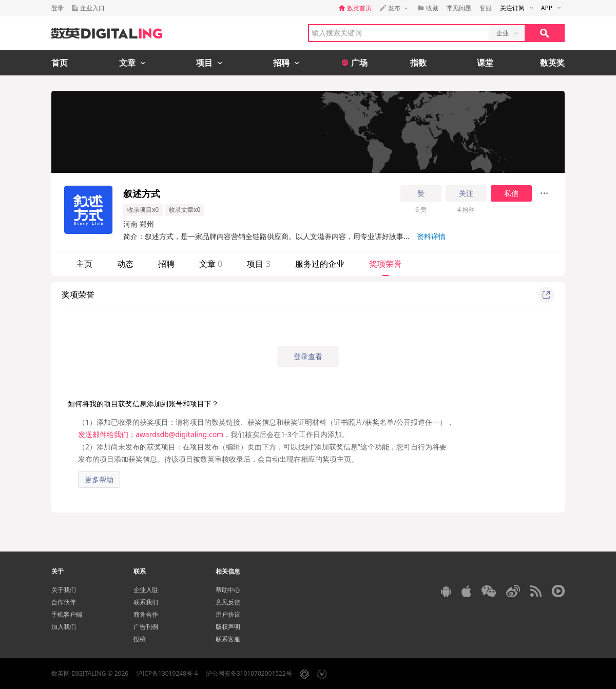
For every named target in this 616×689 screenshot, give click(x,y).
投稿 (140, 639)
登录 (57, 8)
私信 (511, 193)
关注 (466, 193)
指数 (418, 63)
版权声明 (228, 627)
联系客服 (228, 639)
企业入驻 (146, 590)
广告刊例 (146, 627)
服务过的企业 (320, 264)
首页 (60, 63)
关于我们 (64, 590)
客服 (486, 8)
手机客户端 (67, 614)
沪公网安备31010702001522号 (249, 673)
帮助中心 (228, 590)
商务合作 (146, 614)
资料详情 (431, 236)
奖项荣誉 (386, 264)
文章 (211, 264)
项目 (258, 264)
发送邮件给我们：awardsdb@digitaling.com (151, 434)
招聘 (166, 264)
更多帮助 (99, 479)
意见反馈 (228, 602)
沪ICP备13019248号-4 (167, 673)
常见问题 (459, 8)
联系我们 (146, 602)
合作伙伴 (64, 602)
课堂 (485, 63)
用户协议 (228, 614)
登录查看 (308, 356)
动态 (125, 264)
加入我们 (64, 627)
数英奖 (552, 63)
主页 (84, 264)
